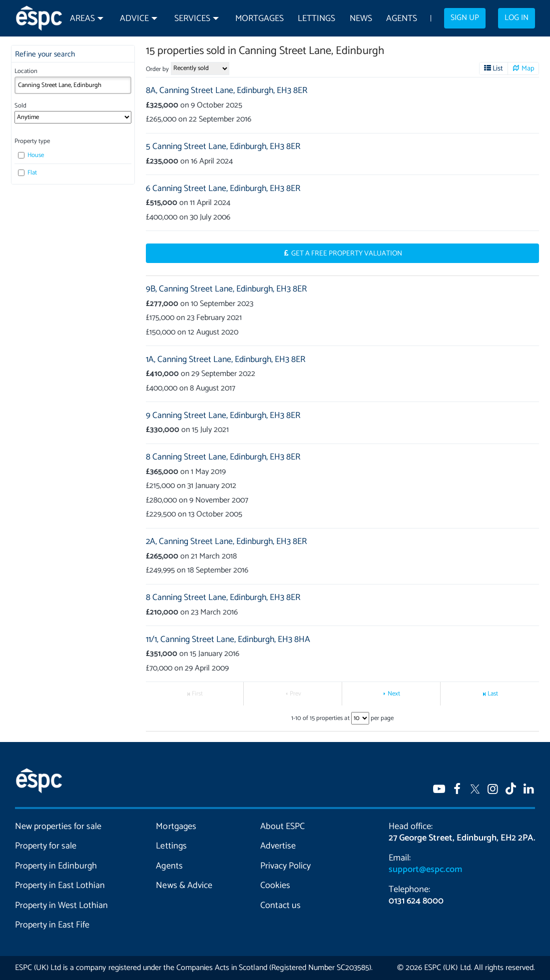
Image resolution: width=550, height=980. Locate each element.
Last (493, 694)
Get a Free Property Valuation (347, 253)
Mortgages (260, 19)
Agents (402, 19)
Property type (32, 141)
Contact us (280, 905)
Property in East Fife (52, 925)
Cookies (275, 885)
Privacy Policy (285, 866)
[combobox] (73, 85)
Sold (20, 106)
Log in (517, 18)
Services (192, 19)
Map (528, 68)
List (498, 68)
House (31, 155)
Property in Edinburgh (56, 866)
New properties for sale (58, 826)
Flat (27, 173)
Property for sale (46, 846)
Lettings (316, 19)
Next (394, 694)
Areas (82, 19)
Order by (157, 69)
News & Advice (184, 885)
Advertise (278, 846)
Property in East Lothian (60, 885)
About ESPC (282, 826)
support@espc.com (425, 869)
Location (26, 71)
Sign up (465, 18)
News (361, 19)
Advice (134, 19)
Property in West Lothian (61, 905)
